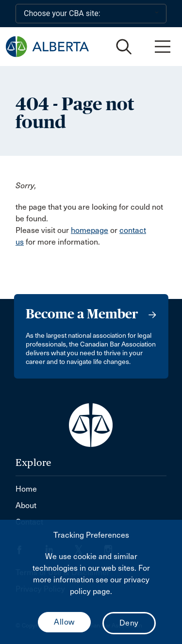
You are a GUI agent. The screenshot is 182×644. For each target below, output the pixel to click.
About (26, 505)
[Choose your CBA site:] (91, 14)
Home (26, 489)
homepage (90, 230)
